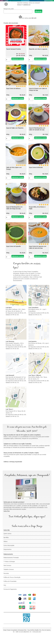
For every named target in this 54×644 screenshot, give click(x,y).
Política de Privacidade (10, 581)
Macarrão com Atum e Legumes (38, 49)
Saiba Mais (7, 511)
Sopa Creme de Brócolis (36, 167)
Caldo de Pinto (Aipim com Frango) (14, 168)
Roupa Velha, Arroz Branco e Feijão (37, 208)
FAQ (5, 585)
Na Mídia (6, 537)
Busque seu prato (9, 9)
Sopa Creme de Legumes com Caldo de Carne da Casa (38, 247)
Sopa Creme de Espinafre (13, 246)
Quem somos (7, 533)
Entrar (19, 5)
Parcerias (6, 573)
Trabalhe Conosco (9, 569)
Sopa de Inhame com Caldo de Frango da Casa (38, 89)
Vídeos (5, 541)
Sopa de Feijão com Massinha (15, 128)
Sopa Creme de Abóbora (13, 88)
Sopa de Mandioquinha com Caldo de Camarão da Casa (37, 129)
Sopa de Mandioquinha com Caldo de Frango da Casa (14, 208)
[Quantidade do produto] (8, 60)
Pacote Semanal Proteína (13, 49)
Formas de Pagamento (10, 589)
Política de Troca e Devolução (12, 577)
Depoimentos (7, 549)
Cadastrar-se (27, 5)
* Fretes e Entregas (9, 561)
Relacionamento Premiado (11, 558)
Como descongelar (9, 545)
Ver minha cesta (25, 18)
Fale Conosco (7, 565)
